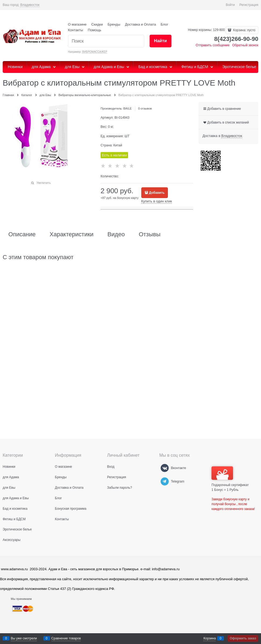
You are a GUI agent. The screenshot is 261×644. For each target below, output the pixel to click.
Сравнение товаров (66, 638)
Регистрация (249, 5)
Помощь (94, 30)
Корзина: (244, 30)
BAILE (127, 108)
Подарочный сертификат (230, 477)
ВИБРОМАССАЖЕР (95, 52)
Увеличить (43, 183)
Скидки (97, 24)
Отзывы (150, 234)
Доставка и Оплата (140, 24)
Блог (164, 24)
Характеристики (71, 234)
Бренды (114, 24)
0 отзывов (145, 108)
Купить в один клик (157, 201)
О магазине (77, 24)
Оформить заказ (243, 638)
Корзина (210, 638)
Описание (22, 234)
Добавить (157, 193)
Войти (230, 5)
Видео (116, 234)
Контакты (76, 30)
